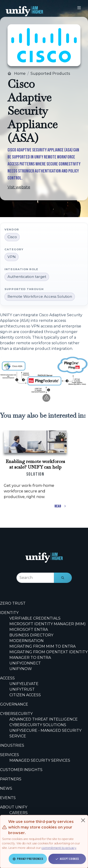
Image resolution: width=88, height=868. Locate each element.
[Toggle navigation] (79, 8)
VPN (12, 257)
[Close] (83, 820)
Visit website (19, 187)
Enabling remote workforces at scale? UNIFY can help (35, 464)
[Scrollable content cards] (44, 469)
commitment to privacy (59, 848)
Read (61, 506)
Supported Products (50, 74)
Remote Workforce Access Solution (40, 296)
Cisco (12, 237)
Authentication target (27, 277)
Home (17, 74)
